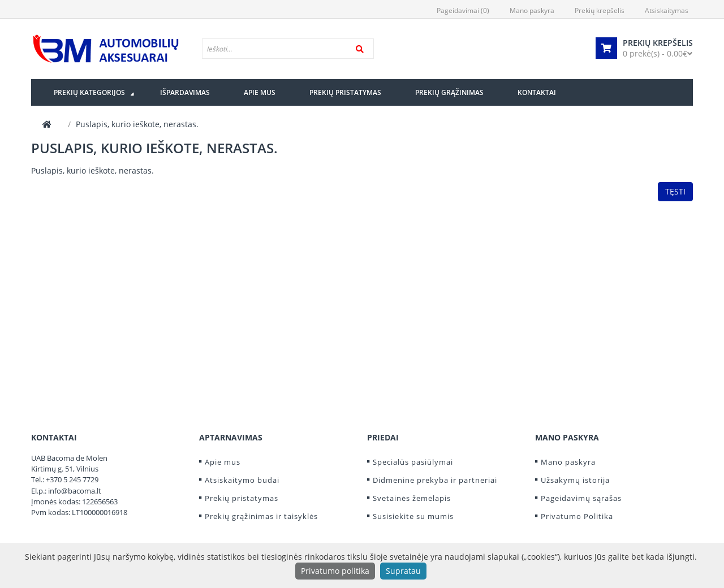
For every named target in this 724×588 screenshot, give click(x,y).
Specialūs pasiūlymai (413, 462)
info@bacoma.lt (75, 491)
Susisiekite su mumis (413, 516)
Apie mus (223, 462)
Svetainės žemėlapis (412, 498)
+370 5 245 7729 (72, 479)
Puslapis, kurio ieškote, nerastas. (137, 124)
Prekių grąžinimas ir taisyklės (261, 516)
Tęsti (675, 191)
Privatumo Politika (577, 516)
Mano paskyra (568, 462)
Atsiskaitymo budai (242, 480)
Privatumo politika (335, 571)
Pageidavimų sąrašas (581, 498)
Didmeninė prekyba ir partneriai (435, 480)
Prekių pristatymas (242, 498)
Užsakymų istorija (575, 480)
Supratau (403, 571)
